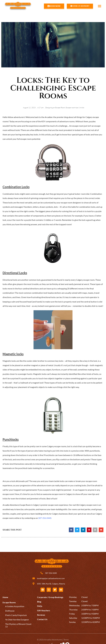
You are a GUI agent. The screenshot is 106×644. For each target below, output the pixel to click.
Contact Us (42, 619)
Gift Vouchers (44, 610)
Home (5, 597)
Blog (39, 602)
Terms (66, 640)
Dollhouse (10, 611)
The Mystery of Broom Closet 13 (18, 625)
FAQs (40, 606)
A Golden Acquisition (15, 606)
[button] (100, 6)
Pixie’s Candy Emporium (16, 615)
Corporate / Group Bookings (50, 597)
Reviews (41, 615)
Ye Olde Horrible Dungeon (17, 620)
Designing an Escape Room (55, 108)
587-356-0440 (45, 518)
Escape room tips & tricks (75, 108)
